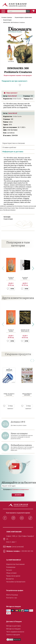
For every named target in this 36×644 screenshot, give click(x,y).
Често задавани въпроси (15, 632)
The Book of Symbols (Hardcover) (11, 279)
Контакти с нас (12, 598)
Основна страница (7, 17)
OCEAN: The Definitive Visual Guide (9, 394)
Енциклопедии (7, 20)
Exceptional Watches (25, 278)
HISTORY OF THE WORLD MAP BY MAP (25, 331)
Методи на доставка (13, 626)
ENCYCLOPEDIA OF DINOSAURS (27, 394)
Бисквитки (10, 579)
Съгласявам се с (16, 490)
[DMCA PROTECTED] (14, 640)
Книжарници (11, 567)
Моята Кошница (12, 595)
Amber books (17, 99)
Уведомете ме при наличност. (15, 81)
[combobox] (19, 11)
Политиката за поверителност (21, 490)
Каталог (9, 570)
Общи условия (11, 573)
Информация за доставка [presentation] (13, 152)
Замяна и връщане (13, 635)
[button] (8, 289)
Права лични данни (13, 576)
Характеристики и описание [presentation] (14, 143)
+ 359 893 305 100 (27, 551)
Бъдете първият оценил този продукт (18, 75)
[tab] (18, 143)
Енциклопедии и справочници (23, 17)
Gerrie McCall (12, 96)
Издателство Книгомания (15, 564)
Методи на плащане (13, 629)
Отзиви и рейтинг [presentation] (9, 147)
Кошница (32, 11)
